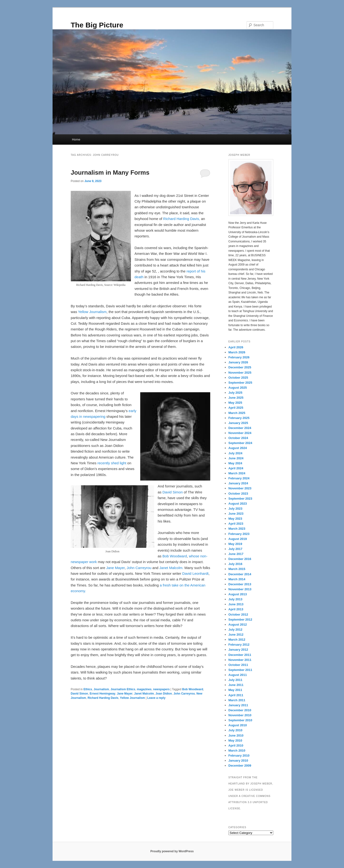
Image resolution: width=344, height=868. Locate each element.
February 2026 (239, 357)
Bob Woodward (175, 556)
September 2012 (240, 620)
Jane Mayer (115, 568)
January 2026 (238, 362)
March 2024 (237, 473)
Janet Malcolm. (171, 568)
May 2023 (235, 519)
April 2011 (236, 695)
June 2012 (236, 635)
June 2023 (236, 514)
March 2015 (237, 569)
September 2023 (240, 499)
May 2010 (235, 740)
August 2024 (238, 448)
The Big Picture (97, 25)
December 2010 (240, 710)
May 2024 (235, 463)
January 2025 (238, 423)
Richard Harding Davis (103, 698)
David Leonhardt (195, 573)
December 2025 (240, 367)
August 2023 (238, 504)
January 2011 (238, 705)
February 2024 (239, 478)
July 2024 (235, 453)
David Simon (173, 492)
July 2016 (235, 564)
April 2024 (236, 468)
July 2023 (235, 509)
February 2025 (239, 418)
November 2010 (240, 715)
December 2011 (240, 655)
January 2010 (238, 761)
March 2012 (237, 640)
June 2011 (236, 685)
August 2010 (238, 725)
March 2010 (237, 750)
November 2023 (240, 488)
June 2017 (236, 554)
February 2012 (239, 645)
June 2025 (236, 398)
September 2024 (240, 443)
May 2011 (235, 690)
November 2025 (240, 373)
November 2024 (240, 433)
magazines (144, 689)
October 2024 (238, 438)
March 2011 (237, 700)
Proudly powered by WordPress (172, 851)
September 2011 (240, 670)
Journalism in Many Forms (110, 173)
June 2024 (236, 458)
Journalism (101, 689)
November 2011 (240, 660)
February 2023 (239, 534)
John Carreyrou (139, 568)
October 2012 (238, 614)
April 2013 (236, 609)
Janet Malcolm (144, 694)
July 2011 (235, 680)
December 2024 (240, 428)
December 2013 (240, 584)
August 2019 (238, 539)
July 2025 (235, 393)
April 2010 (236, 745)
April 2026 (236, 347)
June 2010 (236, 735)
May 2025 (235, 403)
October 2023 (238, 494)
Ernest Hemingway (102, 694)
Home (76, 139)
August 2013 (238, 594)
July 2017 (235, 549)
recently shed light (112, 463)
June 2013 (236, 604)
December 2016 (240, 559)
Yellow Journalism (92, 312)
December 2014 (240, 574)
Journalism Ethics (123, 689)
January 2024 (238, 483)
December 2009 (240, 766)
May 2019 (235, 544)
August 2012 (238, 625)
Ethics (88, 689)
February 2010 (239, 756)
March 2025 (237, 413)
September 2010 (240, 720)
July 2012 (235, 630)
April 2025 (236, 408)
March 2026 (237, 352)
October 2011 (238, 665)
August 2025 (238, 388)
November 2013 (240, 589)
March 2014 (237, 579)
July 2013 (235, 599)
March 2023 (237, 529)
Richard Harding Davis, (182, 219)
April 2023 (236, 524)
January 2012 (238, 650)
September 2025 (240, 383)
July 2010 (235, 730)
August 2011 (238, 675)
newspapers (161, 689)
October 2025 (238, 378)
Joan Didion (164, 694)
